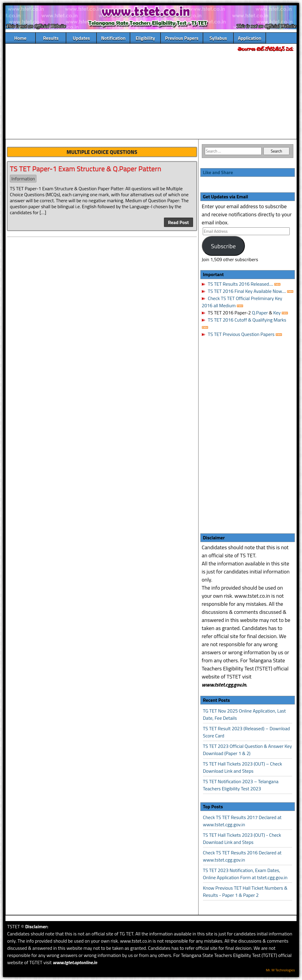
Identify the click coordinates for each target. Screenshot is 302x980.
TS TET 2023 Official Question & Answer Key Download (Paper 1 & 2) (248, 750)
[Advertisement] (151, 96)
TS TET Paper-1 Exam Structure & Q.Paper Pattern (86, 168)
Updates (81, 38)
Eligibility (145, 38)
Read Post (179, 222)
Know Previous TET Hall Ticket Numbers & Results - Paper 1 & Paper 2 (245, 891)
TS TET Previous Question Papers (241, 334)
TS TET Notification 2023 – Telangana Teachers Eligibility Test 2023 (241, 785)
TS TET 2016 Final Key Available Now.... (247, 291)
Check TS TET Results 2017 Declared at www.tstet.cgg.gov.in (242, 821)
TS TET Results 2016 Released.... (240, 284)
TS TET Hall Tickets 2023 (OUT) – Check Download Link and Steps (243, 767)
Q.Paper (260, 313)
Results (51, 38)
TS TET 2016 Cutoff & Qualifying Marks (247, 320)
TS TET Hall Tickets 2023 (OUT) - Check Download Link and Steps (242, 839)
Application (250, 38)
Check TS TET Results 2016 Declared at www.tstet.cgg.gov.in (242, 856)
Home (20, 38)
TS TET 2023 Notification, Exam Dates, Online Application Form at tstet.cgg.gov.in (245, 874)
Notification (113, 38)
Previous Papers (182, 38)
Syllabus (218, 38)
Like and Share (218, 172)
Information (23, 179)
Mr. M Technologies (280, 970)
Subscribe (224, 246)
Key (277, 313)
